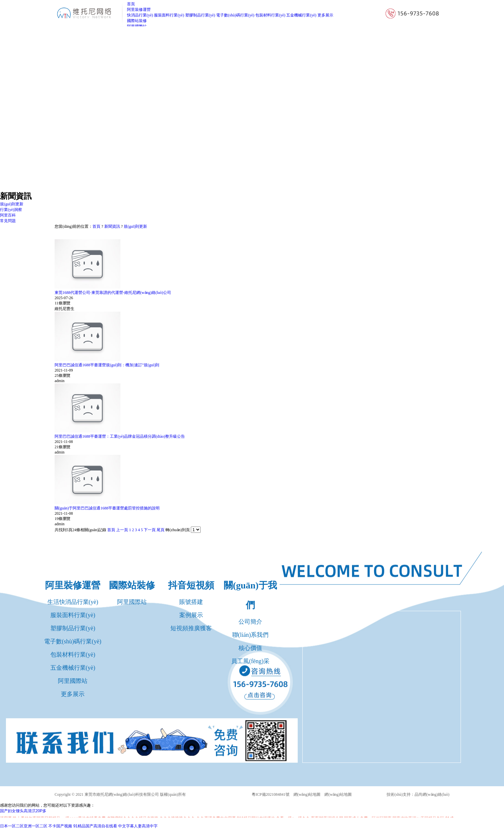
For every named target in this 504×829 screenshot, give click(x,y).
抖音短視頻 (191, 585)
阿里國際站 (73, 681)
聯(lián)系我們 (251, 635)
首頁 (96, 226)
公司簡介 (250, 622)
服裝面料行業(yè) (169, 15)
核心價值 (250, 648)
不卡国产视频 (60, 826)
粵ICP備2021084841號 (271, 794)
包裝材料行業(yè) (270, 15)
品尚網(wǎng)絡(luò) (432, 794)
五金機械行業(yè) (301, 15)
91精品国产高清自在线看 (95, 826)
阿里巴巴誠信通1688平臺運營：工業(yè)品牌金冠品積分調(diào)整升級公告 (120, 436)
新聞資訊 (112, 226)
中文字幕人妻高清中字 (138, 826)
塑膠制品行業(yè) (200, 15)
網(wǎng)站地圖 (307, 794)
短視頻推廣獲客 (191, 628)
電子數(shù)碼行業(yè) (235, 15)
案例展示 (191, 615)
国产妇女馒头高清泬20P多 (23, 811)
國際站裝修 (132, 585)
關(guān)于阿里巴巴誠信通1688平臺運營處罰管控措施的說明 (107, 508)
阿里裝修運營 (73, 585)
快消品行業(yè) (140, 15)
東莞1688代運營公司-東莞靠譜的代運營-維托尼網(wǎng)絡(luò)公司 (113, 293)
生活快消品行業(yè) (73, 602)
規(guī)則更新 (135, 226)
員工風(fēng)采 (250, 661)
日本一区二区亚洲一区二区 (24, 826)
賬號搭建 (191, 602)
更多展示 (325, 15)
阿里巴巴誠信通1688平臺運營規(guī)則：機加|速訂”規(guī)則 (107, 365)
